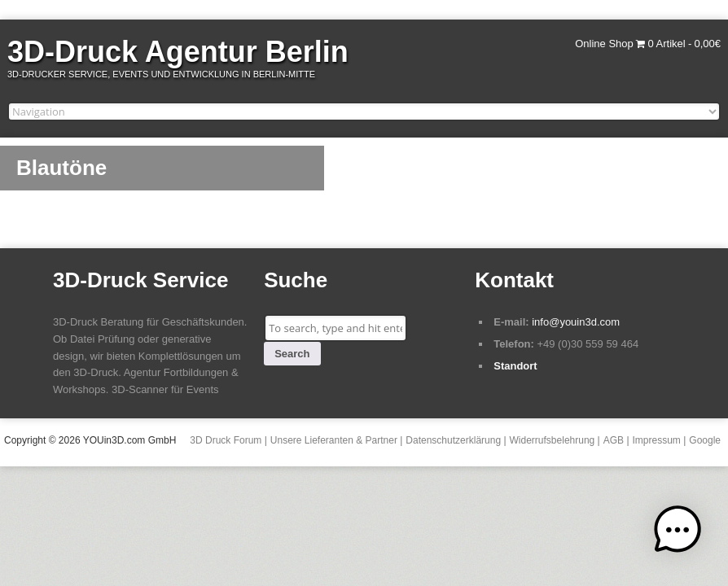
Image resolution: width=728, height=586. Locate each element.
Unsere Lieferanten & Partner (334, 440)
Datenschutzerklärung (453, 440)
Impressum (657, 440)
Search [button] (292, 354)
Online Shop (604, 44)
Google (705, 440)
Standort (515, 366)
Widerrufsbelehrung (553, 440)
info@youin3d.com (576, 322)
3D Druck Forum (226, 440)
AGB (614, 440)
